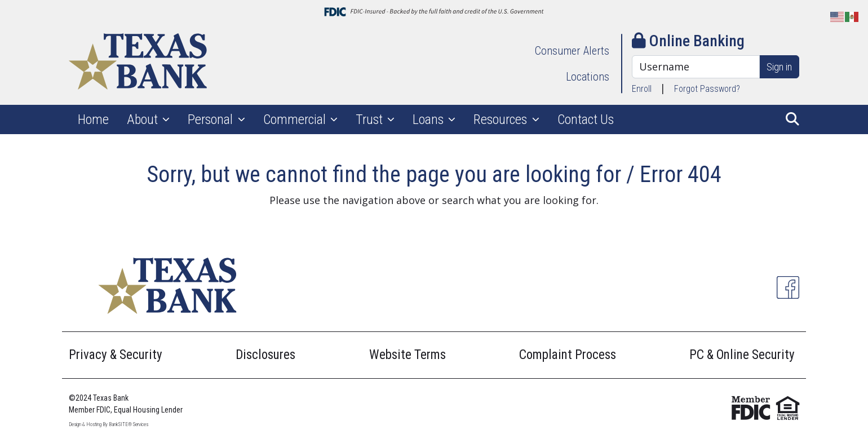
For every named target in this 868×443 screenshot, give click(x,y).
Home (93, 119)
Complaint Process (568, 355)
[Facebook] (788, 287)
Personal (212, 119)
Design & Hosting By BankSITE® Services (108, 424)
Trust (371, 119)
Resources (502, 119)
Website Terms (408, 355)
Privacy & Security (116, 355)
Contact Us (586, 119)
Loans (429, 119)
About (144, 119)
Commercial (296, 119)
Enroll (642, 89)
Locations (588, 77)
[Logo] (138, 63)
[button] (792, 119)
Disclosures (265, 355)
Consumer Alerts (572, 51)
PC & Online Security (742, 355)
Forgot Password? (707, 89)
